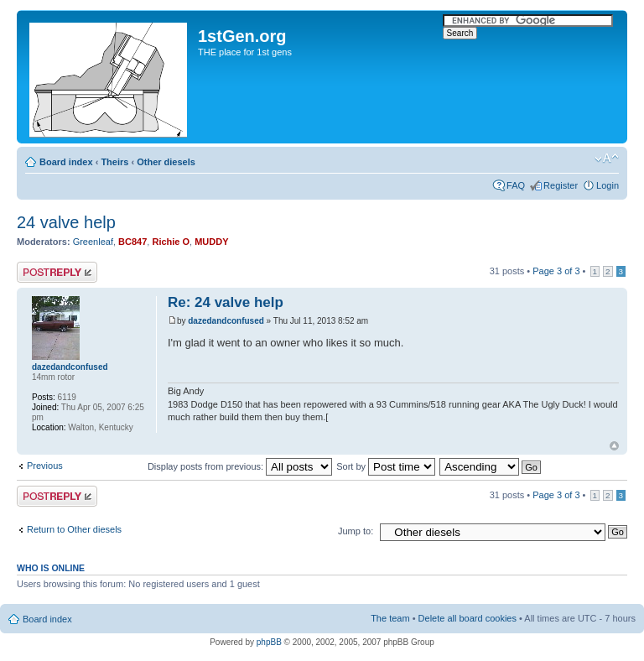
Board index (66, 162)
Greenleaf (93, 242)
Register (561, 185)
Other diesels (166, 162)
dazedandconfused (226, 321)
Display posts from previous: (240, 466)
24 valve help (66, 222)
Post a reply (57, 272)
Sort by (386, 466)
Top (614, 446)
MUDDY (211, 242)
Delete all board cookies (467, 618)
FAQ (516, 185)
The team (390, 618)
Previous (45, 466)
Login (608, 185)
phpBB (269, 642)
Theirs (114, 162)
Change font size (607, 159)
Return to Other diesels (74, 529)
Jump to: (356, 531)
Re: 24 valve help (226, 302)
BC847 (132, 242)
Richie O (171, 242)
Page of (556, 271)
